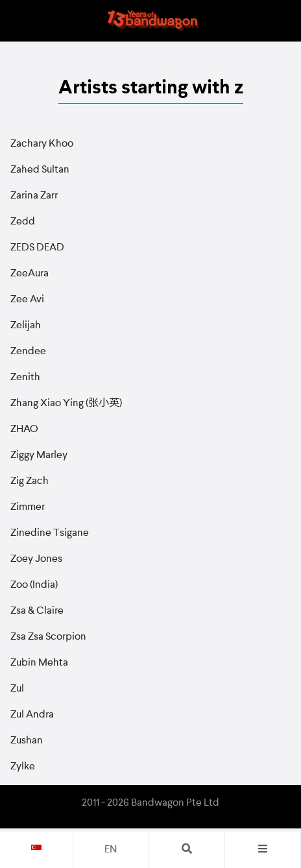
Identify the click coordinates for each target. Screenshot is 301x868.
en (111, 850)
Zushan (27, 741)
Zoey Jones (36, 559)
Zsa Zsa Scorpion (48, 637)
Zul (17, 689)
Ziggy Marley (39, 455)
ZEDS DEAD (37, 248)
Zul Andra (32, 715)
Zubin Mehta (39, 663)
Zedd (23, 222)
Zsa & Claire (37, 611)
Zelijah (26, 326)
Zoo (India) (34, 585)
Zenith (25, 378)
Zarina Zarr (34, 196)
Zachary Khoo (42, 144)
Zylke (23, 767)
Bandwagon (153, 21)
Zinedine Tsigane (50, 533)
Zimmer (28, 507)
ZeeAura (30, 274)
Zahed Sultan (40, 170)
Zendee (28, 352)
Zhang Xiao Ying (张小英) (66, 404)
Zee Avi (27, 300)
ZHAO (24, 429)
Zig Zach (30, 481)
